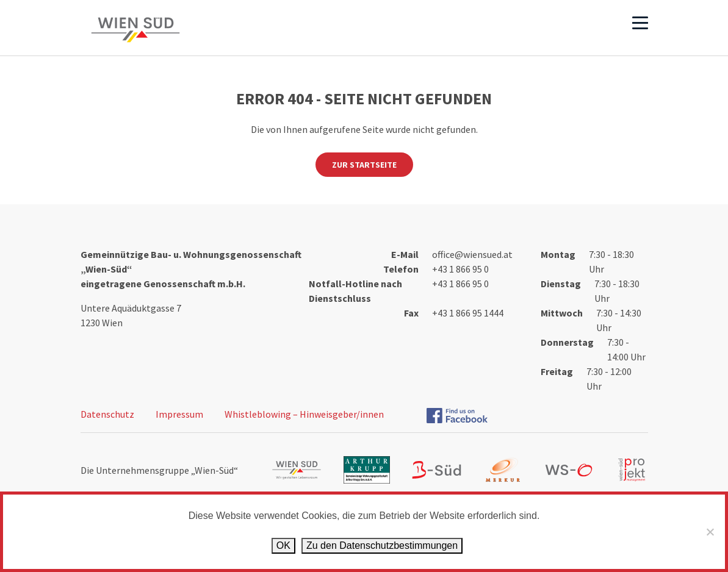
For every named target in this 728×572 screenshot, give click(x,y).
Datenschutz (107, 414)
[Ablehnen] (710, 532)
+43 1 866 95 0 (460, 269)
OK (283, 545)
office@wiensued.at (472, 254)
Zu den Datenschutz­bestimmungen (382, 545)
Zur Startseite (364, 165)
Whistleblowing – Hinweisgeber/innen (304, 414)
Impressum (179, 414)
